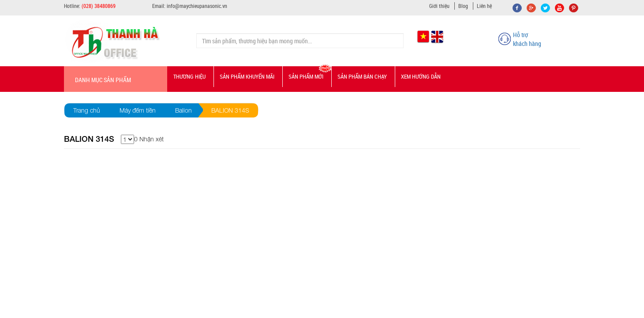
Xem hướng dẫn (421, 76)
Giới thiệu (439, 6)
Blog (463, 6)
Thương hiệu (189, 76)
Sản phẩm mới (306, 76)
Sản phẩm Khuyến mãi (247, 76)
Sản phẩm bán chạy (362, 76)
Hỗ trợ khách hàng (527, 39)
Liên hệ (484, 6)
